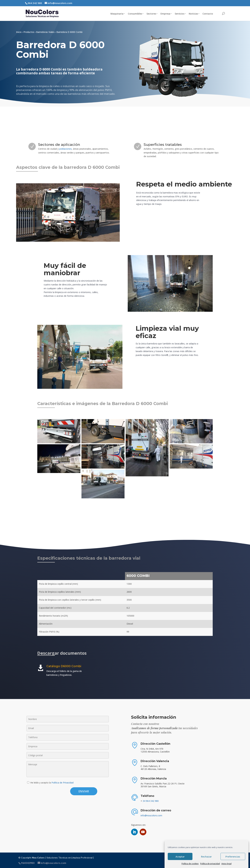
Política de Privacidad (62, 783)
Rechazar (206, 857)
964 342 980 (35, 3)
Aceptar (180, 857)
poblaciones (66, 149)
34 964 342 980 (151, 801)
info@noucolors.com (151, 815)
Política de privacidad (210, 864)
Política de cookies (190, 864)
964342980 (28, 863)
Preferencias (233, 857)
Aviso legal (226, 864)
